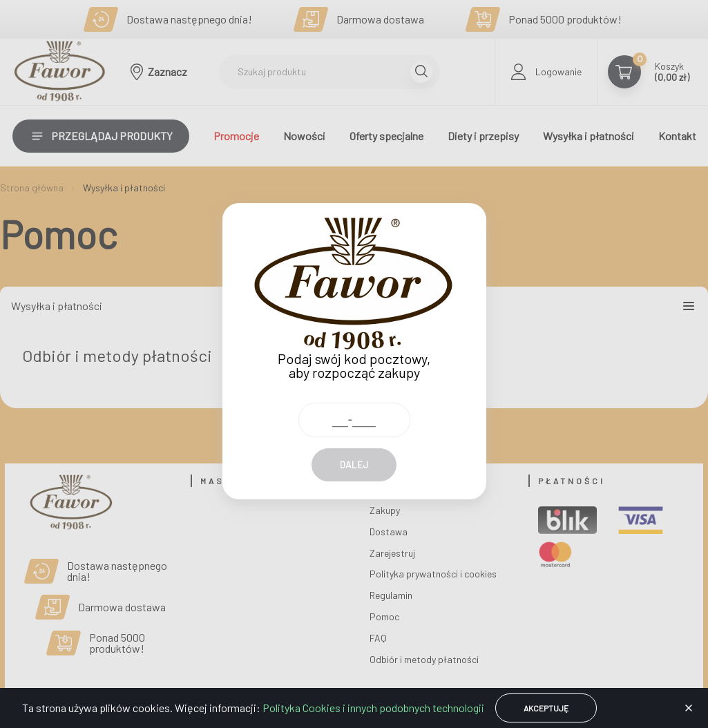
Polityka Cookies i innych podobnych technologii (373, 708)
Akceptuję (546, 708)
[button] (689, 708)
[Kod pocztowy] (354, 406)
